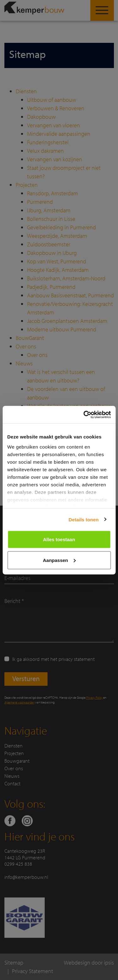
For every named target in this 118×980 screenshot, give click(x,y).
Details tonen (84, 519)
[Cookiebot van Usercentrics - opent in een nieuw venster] (84, 415)
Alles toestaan (59, 539)
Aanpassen (59, 560)
